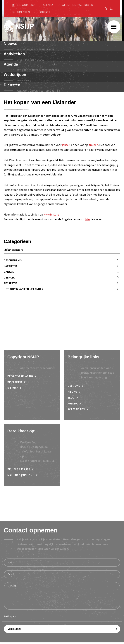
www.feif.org (51, 214)
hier (88, 219)
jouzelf (66, 145)
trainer (94, 145)
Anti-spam (10, 619)
